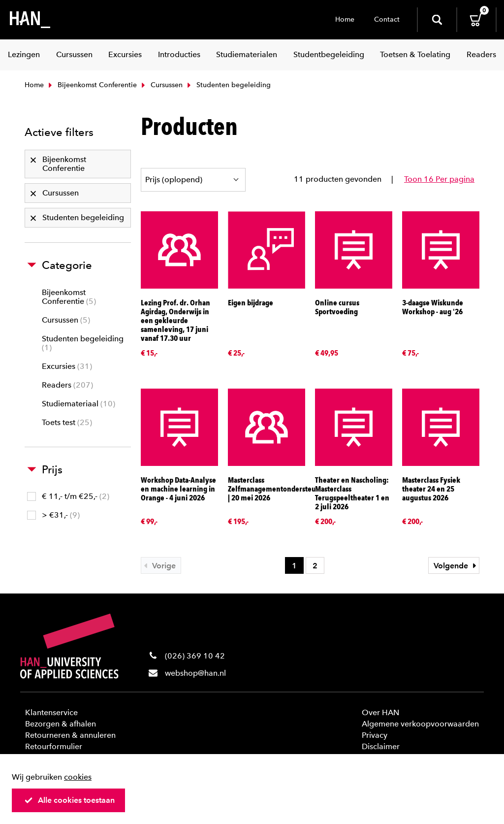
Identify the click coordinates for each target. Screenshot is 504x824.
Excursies (67, 366)
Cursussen (161, 85)
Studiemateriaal (79, 404)
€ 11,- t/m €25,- (68, 496)
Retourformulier (54, 746)
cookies (78, 777)
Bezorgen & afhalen (61, 724)
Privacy (375, 735)
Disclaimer (381, 746)
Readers (67, 385)
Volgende (456, 566)
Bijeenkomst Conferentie (92, 85)
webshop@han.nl (195, 673)
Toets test (67, 422)
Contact (387, 19)
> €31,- (53, 515)
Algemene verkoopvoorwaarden (420, 724)
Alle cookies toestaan (69, 800)
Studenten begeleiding (83, 343)
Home (345, 19)
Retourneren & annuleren (70, 735)
